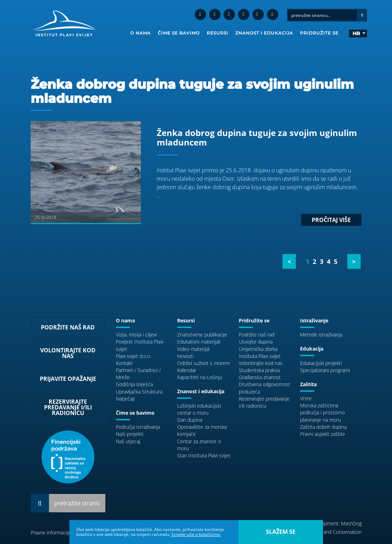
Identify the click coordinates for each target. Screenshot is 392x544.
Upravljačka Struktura (139, 392)
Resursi (217, 33)
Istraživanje (314, 320)
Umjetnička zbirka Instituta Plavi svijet (260, 353)
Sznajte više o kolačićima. (196, 534)
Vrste (306, 398)
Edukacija (312, 349)
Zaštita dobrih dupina (323, 427)
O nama (141, 33)
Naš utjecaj (128, 441)
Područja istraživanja (138, 427)
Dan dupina (190, 420)
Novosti (185, 356)
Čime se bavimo (179, 33)
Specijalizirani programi (325, 370)
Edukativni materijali (199, 342)
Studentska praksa (259, 370)
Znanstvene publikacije (202, 335)
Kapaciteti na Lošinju (200, 377)
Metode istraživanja (321, 335)
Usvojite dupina (256, 342)
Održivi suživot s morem (203, 363)
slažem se (281, 532)
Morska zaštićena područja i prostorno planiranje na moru (322, 412)
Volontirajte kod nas (261, 363)
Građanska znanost (260, 377)
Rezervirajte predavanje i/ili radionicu (264, 402)
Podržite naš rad (257, 335)
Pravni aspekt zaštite (323, 434)
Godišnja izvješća (134, 384)
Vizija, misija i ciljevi (136, 335)
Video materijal (193, 349)
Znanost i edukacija (264, 33)
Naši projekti (130, 434)
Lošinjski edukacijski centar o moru (199, 409)
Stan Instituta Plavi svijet (204, 455)
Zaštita (308, 384)
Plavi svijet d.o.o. (133, 356)
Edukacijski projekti (321, 363)
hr (356, 33)
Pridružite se (319, 33)
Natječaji (125, 399)
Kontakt (124, 363)
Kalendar (187, 370)
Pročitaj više (331, 220)
